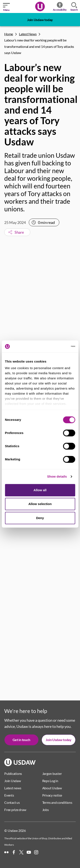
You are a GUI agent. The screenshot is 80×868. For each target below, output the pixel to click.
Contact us (12, 802)
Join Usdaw (13, 781)
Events (9, 795)
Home (9, 34)
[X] (21, 852)
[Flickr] (6, 852)
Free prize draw (15, 810)
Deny (40, 518)
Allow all (40, 490)
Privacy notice (52, 795)
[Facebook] (14, 852)
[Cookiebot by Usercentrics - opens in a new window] (57, 346)
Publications (13, 773)
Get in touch (21, 740)
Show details (57, 476)
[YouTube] (29, 852)
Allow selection (40, 504)
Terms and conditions (57, 802)
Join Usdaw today (40, 20)
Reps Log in (50, 781)
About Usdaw (52, 788)
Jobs (46, 810)
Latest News (28, 34)
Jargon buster (52, 773)
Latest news (13, 788)
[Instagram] (36, 852)
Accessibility (60, 6)
